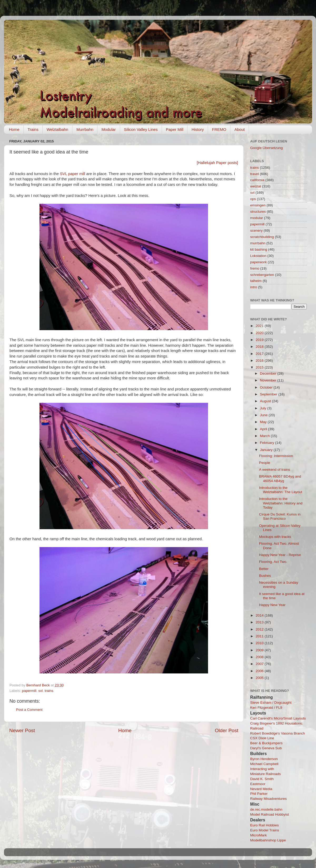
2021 (260, 326)
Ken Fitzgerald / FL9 (266, 708)
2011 (260, 636)
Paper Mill (175, 129)
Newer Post (22, 730)
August (266, 401)
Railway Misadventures (268, 799)
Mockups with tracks (275, 537)
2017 (260, 354)
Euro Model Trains (265, 830)
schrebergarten (262, 275)
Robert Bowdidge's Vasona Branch (278, 733)
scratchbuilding (262, 237)
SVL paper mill (72, 174)
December (269, 373)
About (240, 129)
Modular (108, 129)
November (269, 380)
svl (41, 691)
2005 (260, 678)
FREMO (219, 129)
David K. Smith (262, 779)
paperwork (258, 262)
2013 (260, 622)
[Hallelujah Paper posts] (217, 163)
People (265, 463)
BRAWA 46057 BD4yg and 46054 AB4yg (280, 478)
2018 (260, 347)
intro (254, 287)
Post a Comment (29, 710)
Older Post (227, 730)
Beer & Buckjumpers (266, 743)
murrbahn (258, 243)
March (265, 436)
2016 (260, 361)
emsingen (258, 205)
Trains (33, 129)
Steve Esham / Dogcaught (271, 703)
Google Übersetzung (266, 148)
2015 (260, 367)
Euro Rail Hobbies (265, 825)
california (257, 180)
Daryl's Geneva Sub (266, 748)
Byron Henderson (264, 759)
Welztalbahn (57, 129)
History (198, 129)
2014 (260, 615)
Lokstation (258, 256)
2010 (260, 643)
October (267, 387)
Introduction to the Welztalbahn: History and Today (281, 503)
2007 (260, 664)
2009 (260, 650)
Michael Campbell (264, 764)
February (268, 443)
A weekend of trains (275, 470)
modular (257, 218)
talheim (256, 281)
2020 (260, 333)
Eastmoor (258, 784)
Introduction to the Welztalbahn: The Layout (281, 490)
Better (264, 569)
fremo (255, 268)
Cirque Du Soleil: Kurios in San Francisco (280, 516)
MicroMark (258, 835)
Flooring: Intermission (276, 456)
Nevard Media (261, 789)
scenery (256, 230)
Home (14, 129)
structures (258, 212)
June (264, 415)
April (264, 429)
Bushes (265, 576)
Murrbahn (85, 129)
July (264, 408)
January (267, 450)
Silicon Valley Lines (141, 129)
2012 (260, 629)
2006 (260, 671)
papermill (29, 691)
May (264, 422)
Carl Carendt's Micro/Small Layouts (278, 718)
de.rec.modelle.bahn (266, 809)
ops (253, 199)
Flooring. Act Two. (273, 562)
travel (255, 174)
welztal (256, 186)
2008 (260, 657)
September (269, 394)
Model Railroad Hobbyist (270, 814)
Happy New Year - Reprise (280, 555)
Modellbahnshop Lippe (268, 840)
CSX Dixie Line (262, 738)
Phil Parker (259, 794)
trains (49, 691)
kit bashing (259, 249)
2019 (260, 340)
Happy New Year (272, 605)
